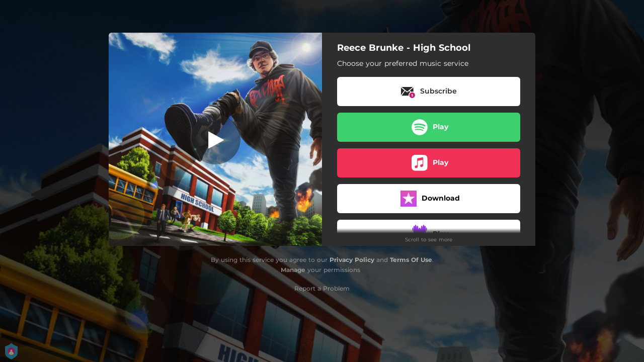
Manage (293, 270)
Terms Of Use (411, 260)
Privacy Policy (352, 260)
